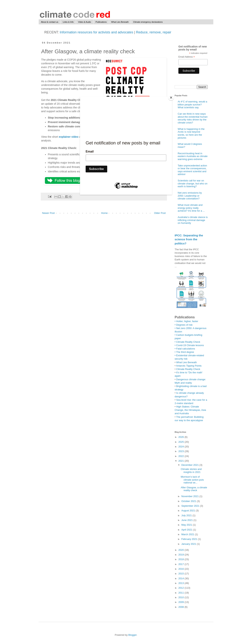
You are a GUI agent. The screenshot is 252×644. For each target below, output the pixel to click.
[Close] (171, 98)
